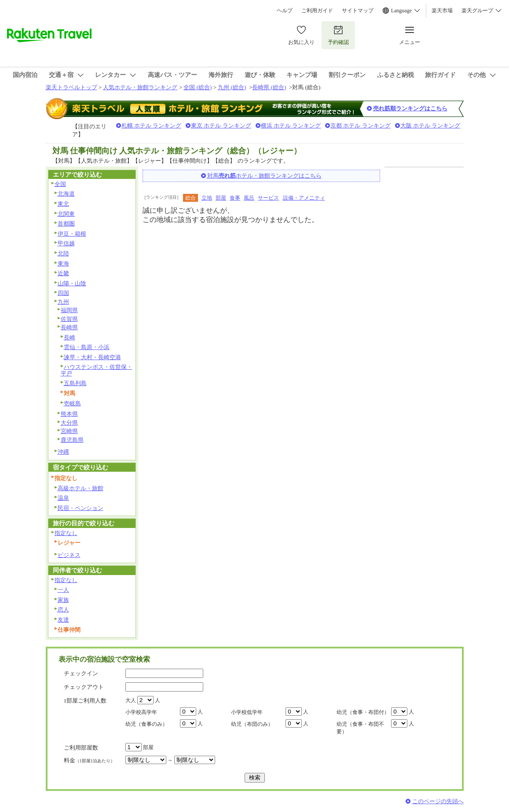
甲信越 (66, 243)
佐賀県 (69, 319)
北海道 (66, 194)
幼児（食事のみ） (146, 724)
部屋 (221, 198)
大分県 (69, 423)
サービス (268, 198)
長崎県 (69, 327)
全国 (60, 184)
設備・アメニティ (304, 198)
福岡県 (69, 310)
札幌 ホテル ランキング (152, 126)
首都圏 (66, 224)
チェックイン (81, 673)
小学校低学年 (247, 712)
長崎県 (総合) (269, 87)
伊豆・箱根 (72, 234)
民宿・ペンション (81, 508)
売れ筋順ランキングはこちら (410, 108)
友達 (63, 620)
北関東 (66, 214)
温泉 (63, 498)
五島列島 (75, 383)
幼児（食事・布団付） (363, 712)
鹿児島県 (72, 440)
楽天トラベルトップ (71, 87)
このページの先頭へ (438, 801)
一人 (63, 590)
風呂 (249, 198)
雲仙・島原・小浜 (87, 347)
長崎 (70, 337)
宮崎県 (69, 431)
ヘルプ (285, 11)
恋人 (63, 610)
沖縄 (63, 452)
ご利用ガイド (317, 11)
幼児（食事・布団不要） (360, 728)
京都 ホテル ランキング (361, 126)
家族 (63, 600)
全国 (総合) (198, 87)
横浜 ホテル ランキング (291, 126)
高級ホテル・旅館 (81, 488)
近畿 (63, 273)
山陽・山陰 (72, 283)
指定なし (66, 533)
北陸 (63, 253)
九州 (63, 302)
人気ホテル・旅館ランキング (140, 87)
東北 (63, 204)
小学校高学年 (141, 712)
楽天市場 (442, 11)
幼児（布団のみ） (252, 724)
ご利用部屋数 (81, 748)
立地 (207, 198)
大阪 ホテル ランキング (430, 126)
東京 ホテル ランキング (221, 126)
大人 (131, 700)
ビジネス (69, 555)
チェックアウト (84, 687)
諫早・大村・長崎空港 (92, 357)
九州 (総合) (232, 87)
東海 (63, 264)
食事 (235, 198)
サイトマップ (358, 11)
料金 (89, 760)
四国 (63, 293)
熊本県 (69, 414)
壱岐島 (72, 403)
